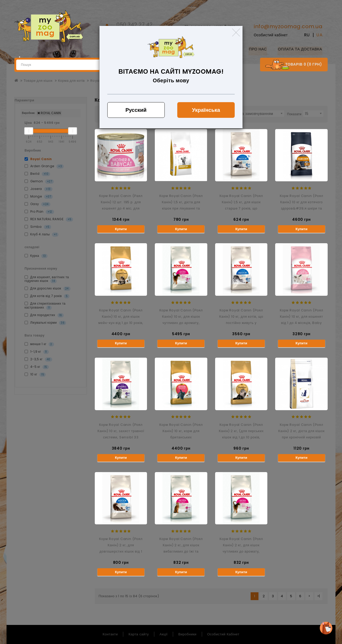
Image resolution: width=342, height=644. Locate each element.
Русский (136, 110)
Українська (206, 110)
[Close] (236, 32)
